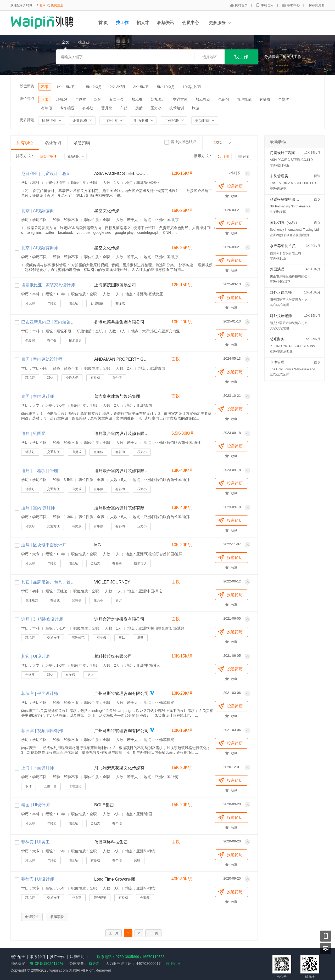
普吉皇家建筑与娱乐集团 (117, 396)
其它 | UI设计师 (35, 656)
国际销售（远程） (284, 223)
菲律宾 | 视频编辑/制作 (42, 731)
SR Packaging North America (290, 206)
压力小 (156, 108)
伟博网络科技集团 (111, 842)
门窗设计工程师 (283, 153)
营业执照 (173, 964)
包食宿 (224, 99)
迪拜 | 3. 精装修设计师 (42, 619)
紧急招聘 (82, 143)
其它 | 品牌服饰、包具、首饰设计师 (54, 582)
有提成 (265, 99)
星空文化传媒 (107, 211)
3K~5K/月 (141, 87)
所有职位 (25, 143)
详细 (226, 156)
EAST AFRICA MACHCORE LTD (293, 183)
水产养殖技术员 (283, 246)
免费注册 (57, 5)
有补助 (88, 108)
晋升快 (107, 108)
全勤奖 (284, 99)
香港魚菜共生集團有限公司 (119, 322)
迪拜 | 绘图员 (33, 434)
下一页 (153, 933)
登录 (43, 5)
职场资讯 (166, 23)
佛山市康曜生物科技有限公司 (290, 276)
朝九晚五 (158, 99)
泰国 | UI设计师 (35, 805)
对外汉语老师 (281, 292)
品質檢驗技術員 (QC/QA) (290, 199)
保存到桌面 (317, 5)
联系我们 (38, 957)
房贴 (139, 108)
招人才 (143, 23)
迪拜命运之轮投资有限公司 (119, 619)
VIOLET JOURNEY (112, 582)
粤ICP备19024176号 (47, 964)
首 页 (103, 23)
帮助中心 (294, 5)
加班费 (137, 99)
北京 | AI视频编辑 (37, 211)
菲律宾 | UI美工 (35, 842)
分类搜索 (272, 57)
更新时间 (74, 156)
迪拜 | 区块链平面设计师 (44, 545)
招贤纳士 (18, 957)
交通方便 (180, 99)
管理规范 (244, 99)
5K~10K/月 (166, 87)
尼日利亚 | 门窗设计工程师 (46, 174)
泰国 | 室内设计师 (38, 396)
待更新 (94, 964)
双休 (98, 99)
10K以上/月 (192, 87)
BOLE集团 (104, 805)
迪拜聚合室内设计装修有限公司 (122, 434)
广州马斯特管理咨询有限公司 (121, 693)
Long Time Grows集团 (115, 879)
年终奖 (81, 99)
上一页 (114, 933)
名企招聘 (53, 143)
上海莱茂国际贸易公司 (115, 285)
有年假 (47, 108)
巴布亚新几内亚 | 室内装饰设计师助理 (56, 322)
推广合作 (57, 957)
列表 (246, 156)
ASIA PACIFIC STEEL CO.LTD (122, 174)
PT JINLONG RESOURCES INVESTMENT (300, 346)
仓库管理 (277, 362)
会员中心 (191, 23)
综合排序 (47, 156)
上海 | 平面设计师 (38, 768)
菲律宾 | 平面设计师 (40, 693)
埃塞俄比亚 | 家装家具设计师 (48, 285)
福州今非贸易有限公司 (286, 253)
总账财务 (277, 339)
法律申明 (77, 957)
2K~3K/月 (118, 87)
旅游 (196, 108)
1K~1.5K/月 (66, 87)
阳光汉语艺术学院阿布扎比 (289, 300)
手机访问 (268, 5)
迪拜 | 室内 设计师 (38, 508)
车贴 (124, 108)
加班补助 (203, 99)
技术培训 (177, 108)
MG (98, 545)
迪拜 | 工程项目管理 (40, 471)
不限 (45, 87)
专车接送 (67, 108)
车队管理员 (279, 176)
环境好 (62, 99)
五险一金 (116, 99)
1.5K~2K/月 (92, 87)
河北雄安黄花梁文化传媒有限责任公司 (122, 768)
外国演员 (277, 269)
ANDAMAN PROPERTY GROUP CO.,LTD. (122, 359)
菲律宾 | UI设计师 (38, 879)
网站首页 (242, 5)
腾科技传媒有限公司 (113, 656)
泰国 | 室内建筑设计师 (42, 359)
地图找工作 (292, 57)
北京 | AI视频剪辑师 (40, 248)
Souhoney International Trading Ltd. (295, 230)
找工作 (122, 23)
